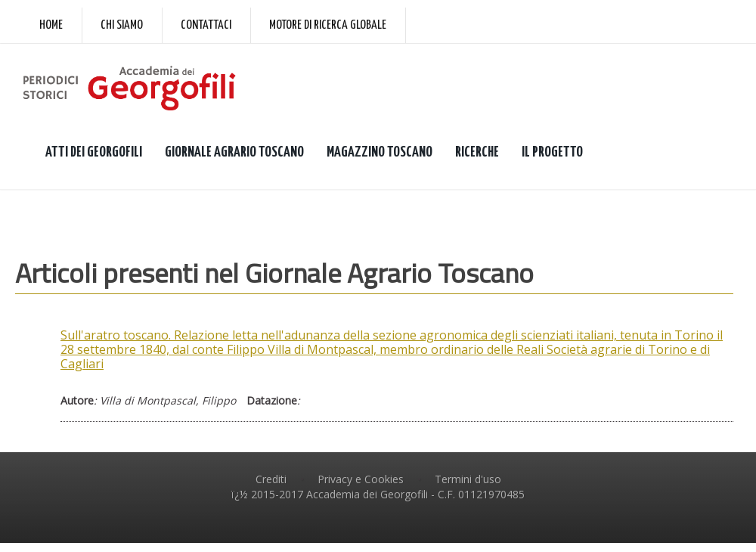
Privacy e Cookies (361, 479)
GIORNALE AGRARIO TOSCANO (234, 152)
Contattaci (206, 25)
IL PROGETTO (552, 152)
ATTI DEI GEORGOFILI (94, 152)
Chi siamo (122, 25)
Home (51, 25)
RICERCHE (477, 152)
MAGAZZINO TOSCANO (380, 152)
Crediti (271, 479)
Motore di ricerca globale (328, 25)
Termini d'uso (468, 479)
